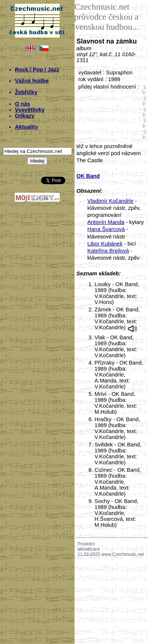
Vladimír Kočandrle (110, 201)
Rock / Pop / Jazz (37, 70)
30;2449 (143, 114)
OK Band (88, 176)
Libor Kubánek (105, 244)
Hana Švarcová (106, 229)
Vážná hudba (32, 81)
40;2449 (143, 126)
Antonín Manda (106, 222)
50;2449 (143, 137)
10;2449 (143, 92)
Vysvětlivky (30, 110)
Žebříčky (26, 92)
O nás (23, 104)
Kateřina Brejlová (108, 251)
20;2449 (143, 103)
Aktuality (26, 127)
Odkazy (25, 116)
